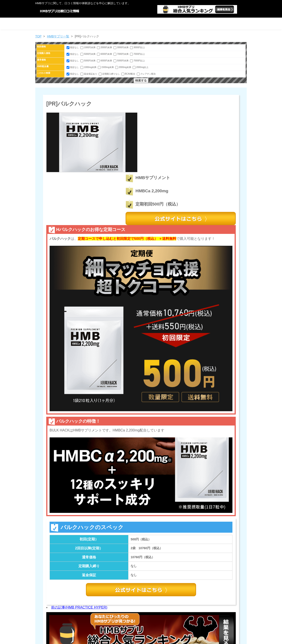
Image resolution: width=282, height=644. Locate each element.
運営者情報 (226, 24)
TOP (38, 36)
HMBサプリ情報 (183, 24)
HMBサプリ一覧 (141, 24)
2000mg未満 (123, 67)
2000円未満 (105, 47)
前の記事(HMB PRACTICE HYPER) (79, 555)
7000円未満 (121, 54)
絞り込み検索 (99, 24)
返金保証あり (89, 74)
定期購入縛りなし (110, 74)
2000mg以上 (141, 67)
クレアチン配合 (146, 74)
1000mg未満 (89, 67)
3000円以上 (137, 47)
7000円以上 (137, 54)
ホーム (56, 24)
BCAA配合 (129, 74)
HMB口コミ (147, 639)
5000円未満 (88, 54)
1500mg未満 (106, 67)
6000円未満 (105, 54)
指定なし (73, 47)
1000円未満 (88, 47)
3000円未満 (121, 47)
